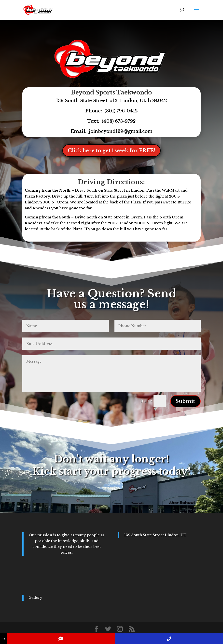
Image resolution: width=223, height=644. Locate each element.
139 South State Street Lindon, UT (155, 535)
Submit (185, 401)
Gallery (35, 598)
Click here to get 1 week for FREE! (111, 151)
